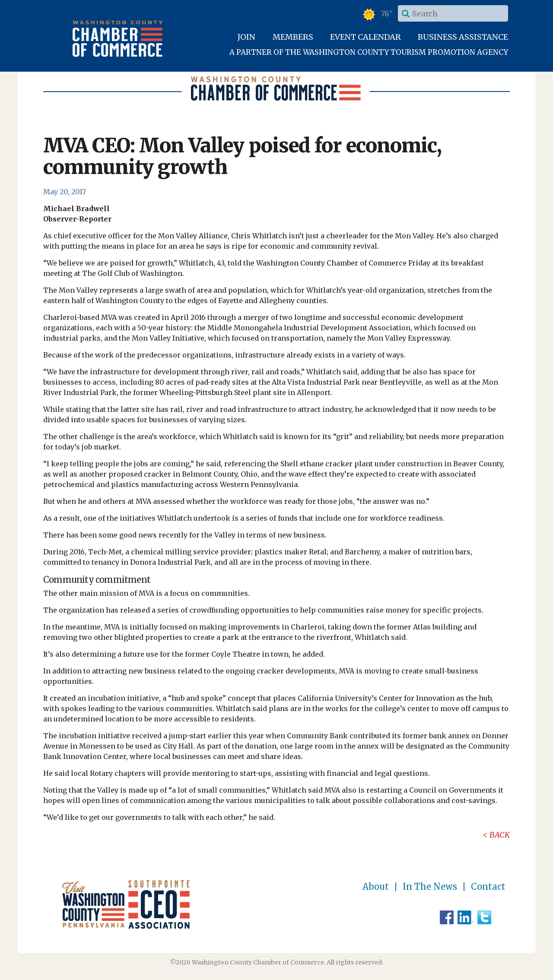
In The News (430, 887)
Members (293, 37)
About (376, 887)
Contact (488, 887)
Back (500, 835)
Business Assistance (463, 37)
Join (246, 37)
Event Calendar (365, 37)
